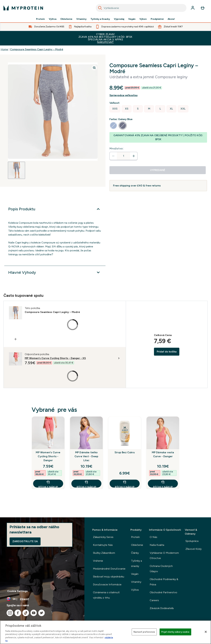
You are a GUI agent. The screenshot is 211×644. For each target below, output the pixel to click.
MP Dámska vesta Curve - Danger (163, 454)
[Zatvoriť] (206, 632)
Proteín (40, 19)
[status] (123, 156)
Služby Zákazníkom (104, 553)
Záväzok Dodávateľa (162, 608)
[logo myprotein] (23, 8)
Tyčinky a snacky (136, 563)
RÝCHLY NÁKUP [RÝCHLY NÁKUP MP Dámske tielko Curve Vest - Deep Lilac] (86, 484)
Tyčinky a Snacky (100, 19)
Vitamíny (81, 19)
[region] (105, 632)
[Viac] (55, 209)
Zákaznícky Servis (103, 537)
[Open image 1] (16, 170)
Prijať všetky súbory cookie (175, 632)
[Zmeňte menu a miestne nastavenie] (42, 599)
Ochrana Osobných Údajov (161, 569)
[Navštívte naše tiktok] (26, 613)
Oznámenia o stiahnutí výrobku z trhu (106, 595)
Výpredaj (119, 19)
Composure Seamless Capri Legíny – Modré (37, 49)
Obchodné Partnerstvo (163, 592)
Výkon (143, 19)
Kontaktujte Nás (103, 545)
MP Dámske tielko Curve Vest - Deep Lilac (86, 456)
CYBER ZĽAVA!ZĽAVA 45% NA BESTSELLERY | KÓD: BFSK (105, 38)
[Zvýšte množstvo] (134, 156)
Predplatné (157, 19)
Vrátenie (98, 561)
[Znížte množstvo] (113, 156)
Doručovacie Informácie (107, 584)
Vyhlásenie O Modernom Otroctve (164, 555)
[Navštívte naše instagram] (10, 613)
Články (135, 553)
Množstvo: (117, 148)
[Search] (100, 8)
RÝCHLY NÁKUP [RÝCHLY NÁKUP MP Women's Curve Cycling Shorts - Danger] (48, 484)
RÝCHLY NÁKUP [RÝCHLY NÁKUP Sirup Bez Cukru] (125, 484)
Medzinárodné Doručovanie (109, 569)
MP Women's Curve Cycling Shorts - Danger (48, 456)
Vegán (132, 19)
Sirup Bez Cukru (125, 452)
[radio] (115, 109)
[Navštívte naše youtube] (34, 613)
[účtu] (193, 8)
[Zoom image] (94, 68)
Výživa (53, 19)
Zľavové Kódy (194, 549)
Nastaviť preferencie (144, 632)
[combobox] (141, 8)
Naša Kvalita (157, 545)
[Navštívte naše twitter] (42, 613)
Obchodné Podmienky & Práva (164, 582)
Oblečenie (66, 19)
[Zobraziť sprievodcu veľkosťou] (158, 95)
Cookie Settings (17, 591)
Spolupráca (192, 541)
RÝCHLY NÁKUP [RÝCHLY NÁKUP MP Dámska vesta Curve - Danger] (163, 484)
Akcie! (171, 19)
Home (4, 49)
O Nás (153, 537)
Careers (154, 600)
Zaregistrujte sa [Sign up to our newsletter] (25, 541)
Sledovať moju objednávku (109, 577)
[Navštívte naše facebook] (18, 613)
